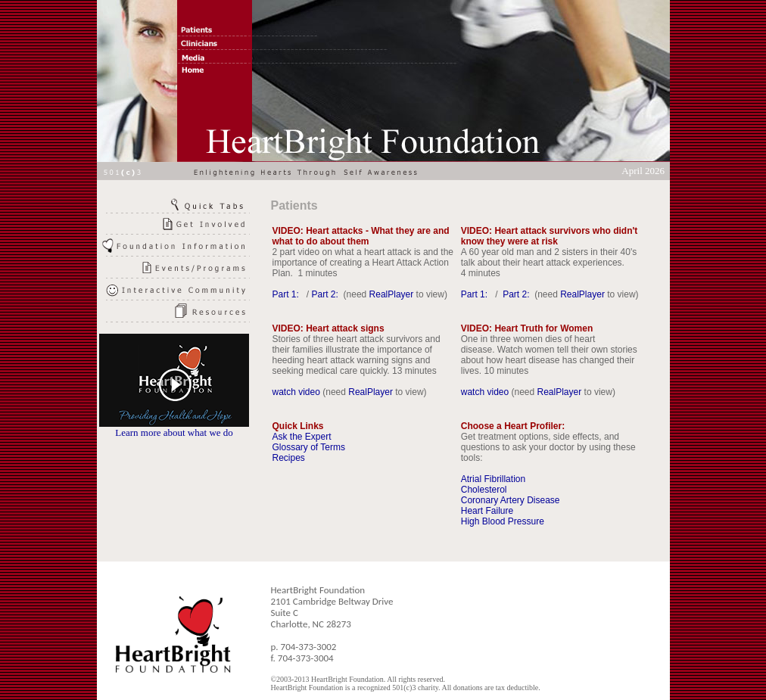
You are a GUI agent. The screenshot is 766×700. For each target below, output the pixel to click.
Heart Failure (487, 511)
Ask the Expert (302, 437)
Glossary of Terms (309, 447)
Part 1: (287, 294)
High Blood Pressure (503, 521)
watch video (296, 392)
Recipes (289, 458)
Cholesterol (484, 490)
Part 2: (327, 294)
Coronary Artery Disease (511, 500)
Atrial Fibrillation (493, 479)
